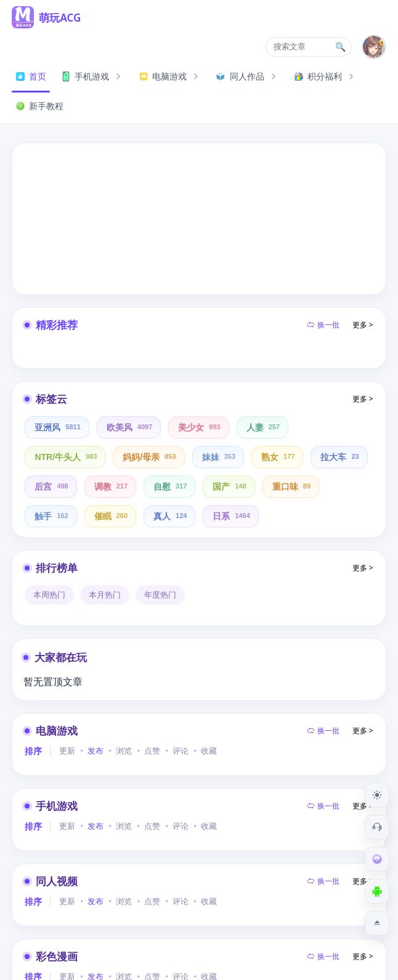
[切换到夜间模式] (377, 795)
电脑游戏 (170, 76)
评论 (181, 751)
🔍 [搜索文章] (341, 47)
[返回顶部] (377, 923)
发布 (95, 751)
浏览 (124, 751)
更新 (67, 751)
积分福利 (325, 76)
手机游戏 (92, 76)
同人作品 (248, 76)
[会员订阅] (377, 859)
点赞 (152, 751)
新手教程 (39, 106)
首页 (31, 76)
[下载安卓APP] (377, 891)
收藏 (209, 751)
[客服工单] (377, 827)
